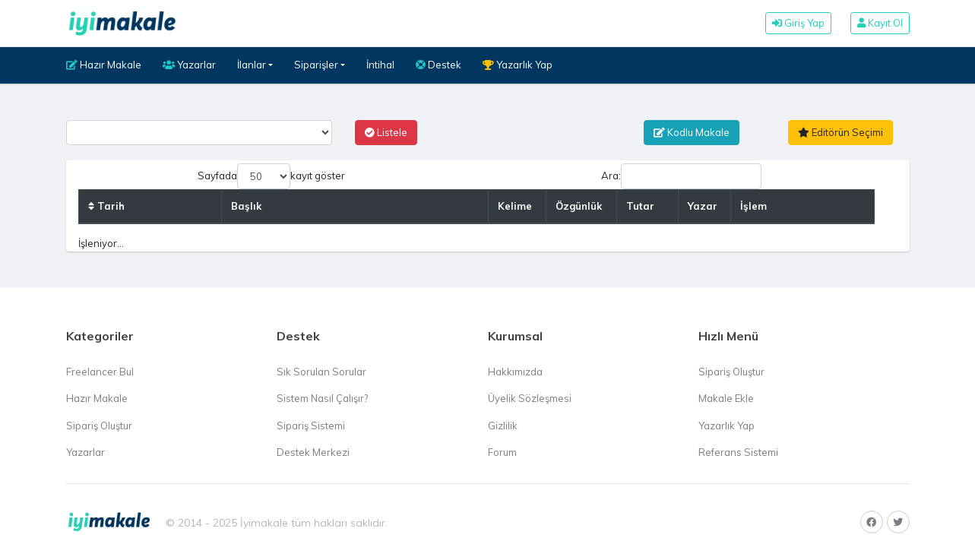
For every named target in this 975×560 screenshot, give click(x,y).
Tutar (640, 206)
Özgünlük (579, 206)
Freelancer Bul (100, 372)
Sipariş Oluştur (99, 426)
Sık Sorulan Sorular (321, 372)
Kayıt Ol (880, 23)
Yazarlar (189, 65)
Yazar (703, 206)
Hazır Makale (104, 65)
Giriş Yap (798, 23)
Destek (438, 65)
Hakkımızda (515, 372)
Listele (386, 132)
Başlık (246, 206)
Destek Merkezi (313, 452)
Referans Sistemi (738, 452)
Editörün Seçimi (840, 132)
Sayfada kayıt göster (271, 176)
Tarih (106, 206)
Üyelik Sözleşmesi (530, 398)
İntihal (380, 65)
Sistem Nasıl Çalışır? (322, 398)
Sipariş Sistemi (311, 426)
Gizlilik (503, 426)
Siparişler (316, 65)
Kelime (515, 206)
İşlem (753, 206)
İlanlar (252, 65)
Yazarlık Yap (518, 65)
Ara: (681, 176)
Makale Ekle (726, 398)
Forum (502, 452)
